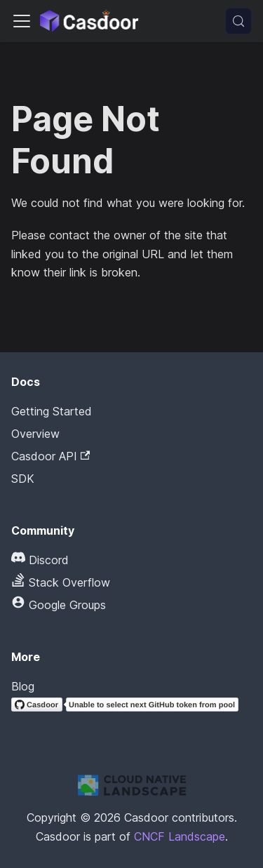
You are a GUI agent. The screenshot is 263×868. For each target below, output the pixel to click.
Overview (35, 434)
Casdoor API (50, 456)
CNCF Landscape (180, 836)
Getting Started (52, 411)
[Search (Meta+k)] (238, 21)
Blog (23, 686)
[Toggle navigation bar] (22, 21)
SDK (23, 479)
